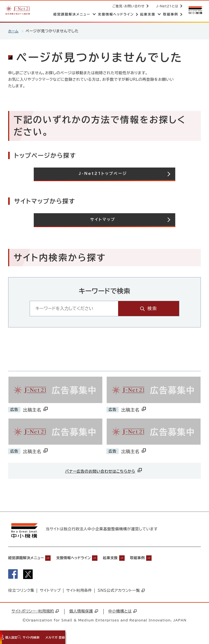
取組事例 (162, 558)
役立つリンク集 (21, 593)
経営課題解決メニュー (30, 558)
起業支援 (130, 558)
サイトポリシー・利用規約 (35, 613)
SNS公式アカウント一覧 (121, 593)
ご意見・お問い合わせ (127, 6)
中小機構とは (122, 613)
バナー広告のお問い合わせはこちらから (104, 470)
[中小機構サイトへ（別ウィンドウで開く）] (195, 10)
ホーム (14, 31)
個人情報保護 (83, 613)
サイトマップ (50, 593)
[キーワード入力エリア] (92, 308)
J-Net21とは (166, 6)
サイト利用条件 (79, 593)
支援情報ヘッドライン (86, 558)
